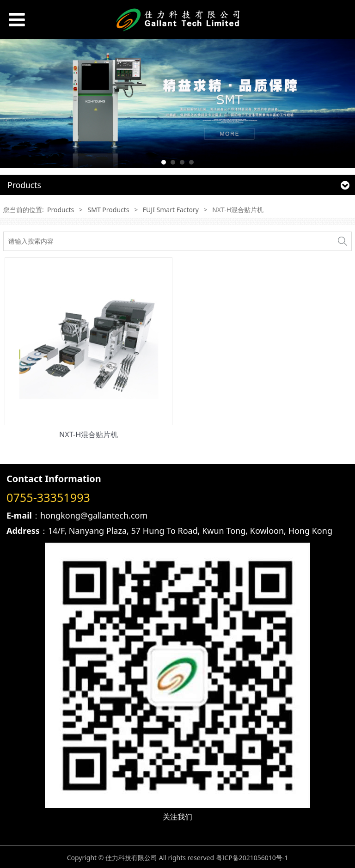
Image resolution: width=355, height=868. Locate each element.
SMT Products (109, 210)
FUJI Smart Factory (171, 210)
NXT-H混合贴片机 (89, 434)
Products (61, 210)
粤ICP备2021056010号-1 (252, 858)
